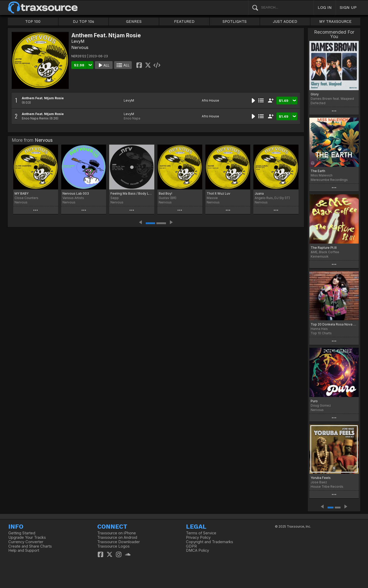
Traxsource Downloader (119, 542)
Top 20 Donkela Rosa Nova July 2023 (334, 324)
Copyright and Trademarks (210, 542)
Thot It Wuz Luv (218, 193)
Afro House (210, 100)
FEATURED (184, 22)
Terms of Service (201, 533)
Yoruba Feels (321, 478)
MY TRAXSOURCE (335, 22)
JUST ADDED (285, 22)
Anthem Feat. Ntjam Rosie (43, 98)
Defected (318, 103)
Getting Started (22, 533)
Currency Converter (26, 542)
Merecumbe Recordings (329, 180)
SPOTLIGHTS (235, 22)
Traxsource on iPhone (117, 533)
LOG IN (325, 7)
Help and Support (24, 550)
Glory (315, 94)
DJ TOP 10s (84, 22)
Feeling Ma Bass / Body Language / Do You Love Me (132, 193)
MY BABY (22, 193)
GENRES (134, 22)
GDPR (191, 546)
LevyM (78, 41)
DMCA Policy (197, 550)
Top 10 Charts (321, 333)
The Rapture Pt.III (324, 248)
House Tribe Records (327, 487)
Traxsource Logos (113, 546)
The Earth (318, 171)
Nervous (80, 47)
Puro (314, 401)
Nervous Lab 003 (76, 193)
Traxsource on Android (117, 537)
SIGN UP (348, 7)
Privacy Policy (198, 537)
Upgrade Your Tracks (27, 537)
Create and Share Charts (30, 546)
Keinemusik (320, 256)
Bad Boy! (165, 193)
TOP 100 (33, 22)
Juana (259, 193)
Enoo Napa (132, 118)
